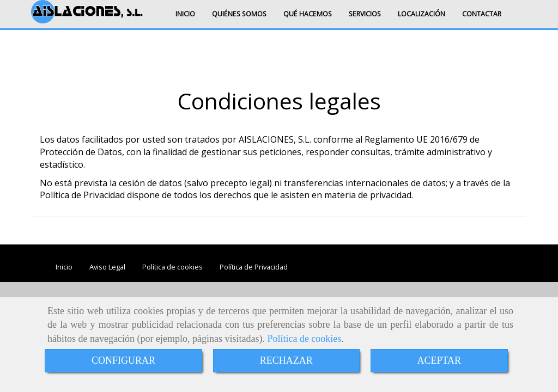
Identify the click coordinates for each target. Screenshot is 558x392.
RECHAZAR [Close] (286, 360)
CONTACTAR (482, 14)
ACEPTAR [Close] (439, 360)
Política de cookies (304, 339)
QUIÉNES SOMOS (239, 14)
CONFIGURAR (123, 360)
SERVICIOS (365, 14)
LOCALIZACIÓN (421, 14)
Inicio (64, 267)
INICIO (185, 14)
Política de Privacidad (254, 267)
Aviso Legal (107, 267)
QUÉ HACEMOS (308, 14)
